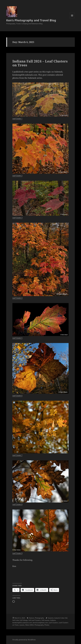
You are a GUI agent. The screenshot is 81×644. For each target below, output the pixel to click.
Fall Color (16, 620)
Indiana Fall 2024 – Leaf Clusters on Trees (40, 63)
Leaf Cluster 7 (17, 455)
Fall (66, 618)
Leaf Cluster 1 (17, 119)
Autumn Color (59, 618)
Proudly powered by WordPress (24, 640)
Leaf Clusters (53, 623)
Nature (32, 618)
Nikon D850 (29, 625)
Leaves (22, 625)
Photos (47, 625)
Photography (39, 618)
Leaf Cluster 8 (17, 504)
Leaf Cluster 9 (17, 553)
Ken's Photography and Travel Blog (31, 20)
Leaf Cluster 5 (17, 338)
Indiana (53, 620)
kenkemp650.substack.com (22, 623)
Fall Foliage (24, 620)
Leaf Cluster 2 (17, 176)
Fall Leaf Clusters (35, 620)
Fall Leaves (45, 620)
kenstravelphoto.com (40, 623)
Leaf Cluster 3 (17, 218)
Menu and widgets (72, 18)
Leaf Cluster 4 (17, 298)
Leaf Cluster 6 (17, 396)
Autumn (51, 618)
